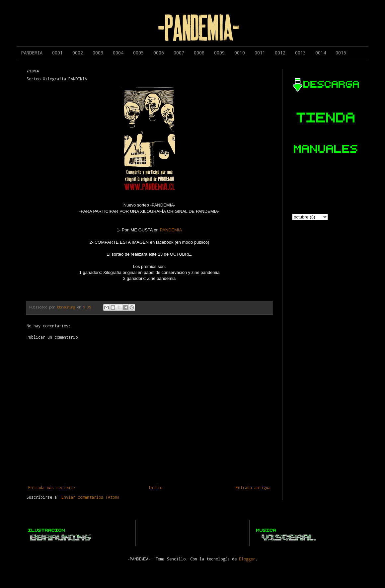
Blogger (247, 559)
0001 (57, 53)
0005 (138, 53)
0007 (179, 53)
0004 (118, 53)
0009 (219, 53)
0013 (300, 53)
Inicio (155, 487)
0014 (321, 53)
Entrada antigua (253, 487)
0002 (78, 53)
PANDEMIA (32, 53)
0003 (98, 53)
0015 (341, 53)
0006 (159, 53)
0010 (240, 53)
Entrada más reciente (51, 487)
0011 (260, 53)
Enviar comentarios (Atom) (90, 497)
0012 (280, 53)
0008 (199, 53)
